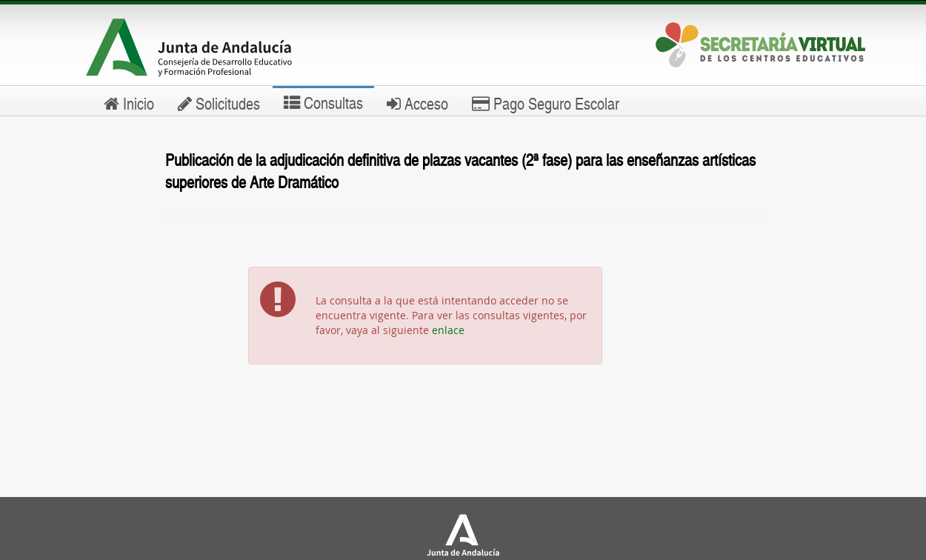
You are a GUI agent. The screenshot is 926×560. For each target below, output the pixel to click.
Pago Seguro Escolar (546, 103)
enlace (448, 330)
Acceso (417, 103)
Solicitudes (219, 103)
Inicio (129, 103)
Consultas (323, 102)
